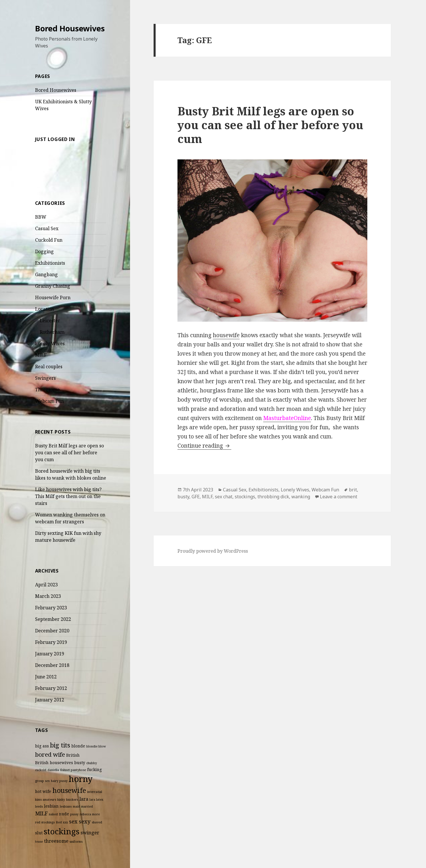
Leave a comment (339, 497)
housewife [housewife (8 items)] (69, 790)
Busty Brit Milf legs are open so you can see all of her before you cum (69, 453)
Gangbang (46, 274)
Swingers (45, 378)
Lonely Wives (50, 344)
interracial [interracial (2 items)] (95, 792)
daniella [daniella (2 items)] (53, 770)
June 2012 (46, 677)
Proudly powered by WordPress (213, 551)
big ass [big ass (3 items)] (42, 746)
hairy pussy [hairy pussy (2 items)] (59, 781)
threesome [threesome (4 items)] (56, 841)
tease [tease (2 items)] (39, 842)
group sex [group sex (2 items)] (42, 781)
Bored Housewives (70, 28)
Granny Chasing (53, 286)
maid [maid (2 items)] (76, 806)
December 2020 (52, 631)
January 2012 (50, 700)
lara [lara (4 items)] (84, 799)
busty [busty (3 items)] (80, 763)
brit (353, 490)
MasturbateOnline (287, 418)
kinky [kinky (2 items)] (61, 800)
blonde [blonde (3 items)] (78, 746)
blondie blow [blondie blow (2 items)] (96, 746)
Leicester (50, 321)
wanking (301, 497)
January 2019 (50, 654)
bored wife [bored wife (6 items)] (50, 754)
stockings (245, 497)
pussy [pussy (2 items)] (74, 814)
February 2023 (51, 608)
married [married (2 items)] (87, 806)
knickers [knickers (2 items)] (72, 800)
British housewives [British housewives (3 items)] (54, 763)
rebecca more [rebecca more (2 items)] (90, 814)
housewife (226, 335)
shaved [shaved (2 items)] (97, 822)
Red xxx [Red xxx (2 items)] (62, 822)
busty (183, 497)
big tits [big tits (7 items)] (60, 745)
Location (45, 309)
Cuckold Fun (49, 240)
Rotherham (52, 332)
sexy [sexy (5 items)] (85, 821)
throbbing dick (273, 497)
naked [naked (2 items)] (53, 814)
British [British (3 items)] (73, 755)
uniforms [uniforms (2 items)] (76, 842)
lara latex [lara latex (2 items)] (96, 800)
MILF (41, 355)
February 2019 (51, 642)
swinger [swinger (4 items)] (90, 832)
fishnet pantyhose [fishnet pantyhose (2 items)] (73, 770)
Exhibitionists (50, 263)
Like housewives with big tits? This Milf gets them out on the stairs (68, 496)
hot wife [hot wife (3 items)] (43, 791)
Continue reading (204, 446)
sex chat (224, 497)
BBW (41, 217)
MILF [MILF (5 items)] (41, 813)
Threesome (47, 390)
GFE (196, 497)
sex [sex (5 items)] (73, 821)
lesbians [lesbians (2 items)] (66, 806)
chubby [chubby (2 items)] (92, 763)
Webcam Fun (49, 401)
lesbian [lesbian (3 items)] (51, 806)
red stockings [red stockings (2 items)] (45, 822)
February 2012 (51, 688)
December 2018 (52, 665)
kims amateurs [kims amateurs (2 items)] (46, 800)
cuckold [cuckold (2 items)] (41, 770)
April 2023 (46, 585)
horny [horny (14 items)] (81, 779)
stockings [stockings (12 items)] (62, 831)
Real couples (49, 367)
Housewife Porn (53, 297)
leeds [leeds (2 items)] (39, 806)
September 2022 (53, 619)
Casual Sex (47, 228)
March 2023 (48, 596)
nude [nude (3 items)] (64, 814)
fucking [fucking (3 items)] (94, 769)
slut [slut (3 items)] (39, 833)
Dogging (44, 251)
